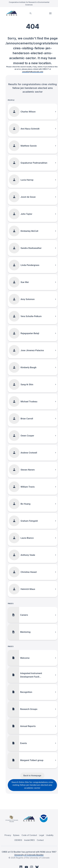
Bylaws (16, 835)
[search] (31, 13)
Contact (40, 840)
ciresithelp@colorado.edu (33, 72)
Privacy (8, 835)
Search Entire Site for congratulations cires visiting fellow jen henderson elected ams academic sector (32, 785)
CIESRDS (18, 840)
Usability (50, 835)
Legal (42, 835)
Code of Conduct (29, 835)
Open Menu (51, 13)
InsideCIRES (29, 840)
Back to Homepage (32, 775)
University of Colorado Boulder (29, 855)
